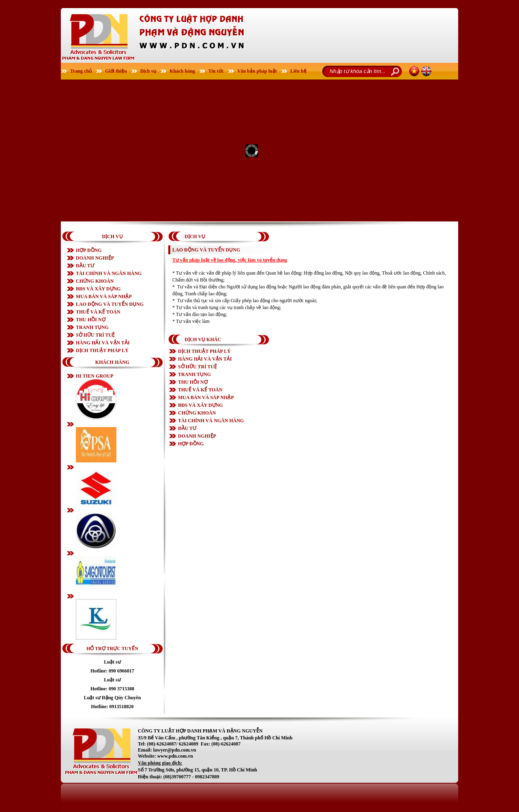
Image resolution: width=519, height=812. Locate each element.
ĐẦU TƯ (85, 266)
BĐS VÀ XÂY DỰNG (98, 289)
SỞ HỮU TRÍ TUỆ (95, 335)
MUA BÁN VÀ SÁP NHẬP (104, 296)
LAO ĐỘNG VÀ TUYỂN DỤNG (110, 304)
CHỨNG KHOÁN (95, 281)
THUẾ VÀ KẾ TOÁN (98, 312)
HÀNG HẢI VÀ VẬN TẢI (103, 343)
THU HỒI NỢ (91, 320)
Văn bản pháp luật (257, 71)
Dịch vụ (148, 71)
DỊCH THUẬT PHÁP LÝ (102, 350)
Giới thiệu (116, 71)
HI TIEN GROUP (94, 376)
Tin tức (216, 71)
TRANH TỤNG (92, 327)
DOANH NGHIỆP (95, 258)
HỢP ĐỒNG (89, 250)
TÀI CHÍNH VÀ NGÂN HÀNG (109, 273)
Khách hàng (182, 71)
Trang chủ (81, 71)
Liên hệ (298, 71)
